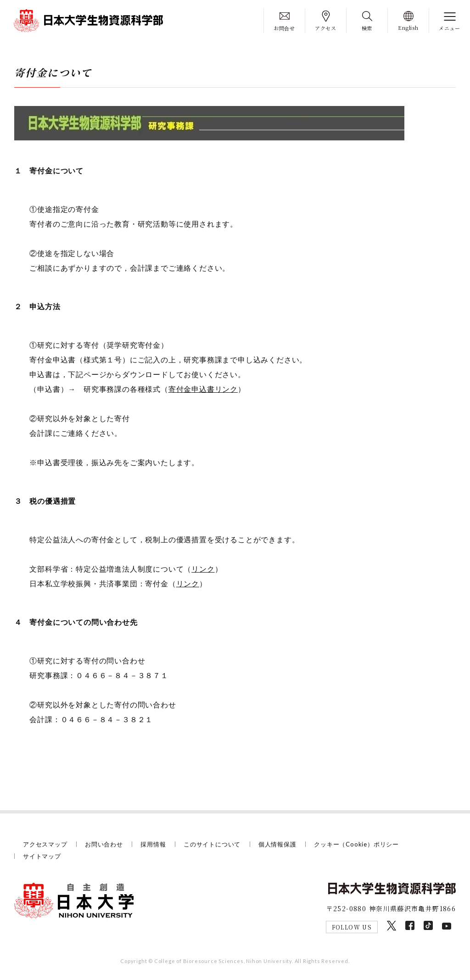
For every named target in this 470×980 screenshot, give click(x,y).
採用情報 (153, 844)
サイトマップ (42, 856)
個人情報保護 (277, 844)
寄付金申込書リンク (203, 389)
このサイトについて (212, 844)
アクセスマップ (45, 844)
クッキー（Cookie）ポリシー (356, 844)
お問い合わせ (104, 844)
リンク (203, 569)
